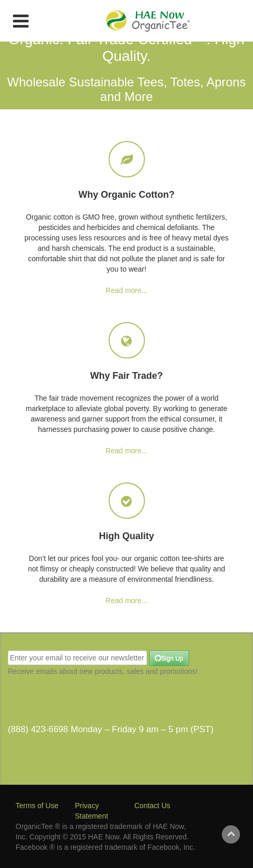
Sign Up (168, 659)
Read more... (126, 290)
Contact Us (152, 806)
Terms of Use (37, 806)
